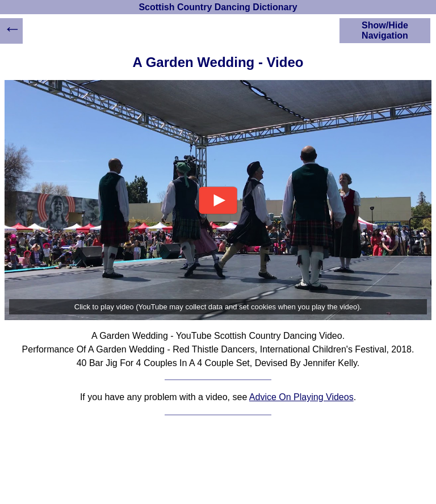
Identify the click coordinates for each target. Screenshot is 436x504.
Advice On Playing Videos (301, 397)
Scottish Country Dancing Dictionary (218, 7)
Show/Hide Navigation (385, 30)
